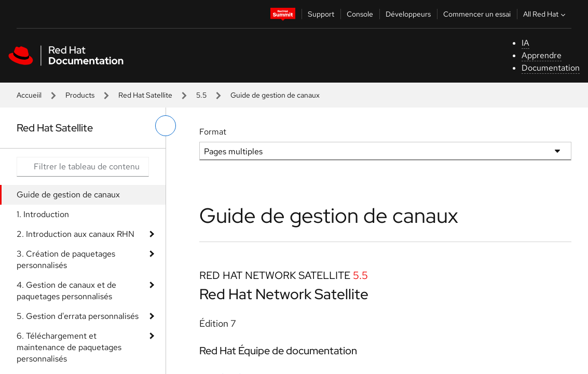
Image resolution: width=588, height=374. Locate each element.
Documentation (551, 68)
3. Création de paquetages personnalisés (66, 259)
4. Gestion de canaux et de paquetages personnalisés (66, 291)
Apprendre (542, 55)
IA (525, 43)
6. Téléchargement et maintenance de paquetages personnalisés (69, 347)
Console (360, 14)
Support (321, 14)
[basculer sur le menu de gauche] (166, 126)
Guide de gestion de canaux (68, 195)
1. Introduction (43, 214)
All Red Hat (545, 14)
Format (213, 132)
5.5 (201, 95)
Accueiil (29, 95)
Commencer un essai (477, 14)
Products (80, 95)
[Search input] (83, 167)
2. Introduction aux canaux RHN (76, 234)
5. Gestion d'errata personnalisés (78, 316)
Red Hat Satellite (145, 95)
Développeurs (408, 14)
